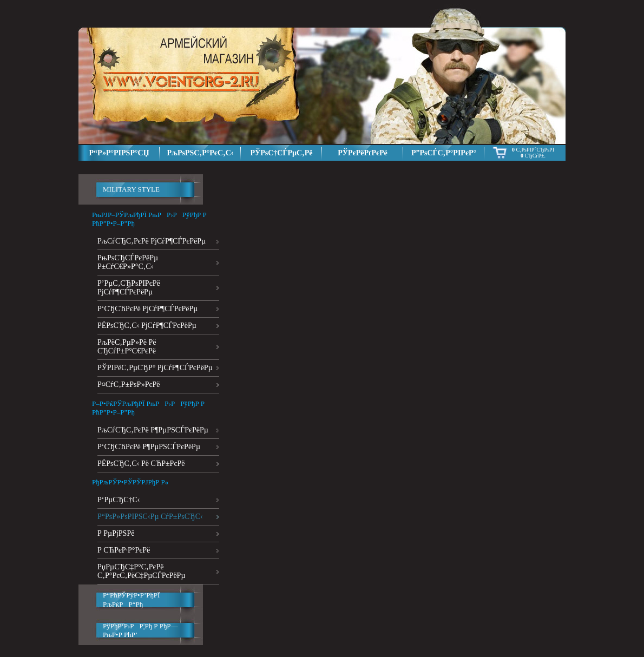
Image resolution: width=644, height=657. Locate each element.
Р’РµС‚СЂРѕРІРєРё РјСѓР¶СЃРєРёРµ (129, 288)
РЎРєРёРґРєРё (363, 153)
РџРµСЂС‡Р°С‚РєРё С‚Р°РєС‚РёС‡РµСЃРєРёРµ (141, 571)
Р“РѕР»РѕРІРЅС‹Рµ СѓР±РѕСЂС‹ (150, 517)
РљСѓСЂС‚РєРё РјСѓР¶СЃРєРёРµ (152, 241)
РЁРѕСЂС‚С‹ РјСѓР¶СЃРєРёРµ (147, 326)
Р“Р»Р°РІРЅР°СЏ (119, 153)
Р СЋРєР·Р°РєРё (124, 550)
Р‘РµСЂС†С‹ (119, 500)
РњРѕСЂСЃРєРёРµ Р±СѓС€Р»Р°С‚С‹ (128, 262)
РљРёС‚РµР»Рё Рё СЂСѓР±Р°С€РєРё (127, 347)
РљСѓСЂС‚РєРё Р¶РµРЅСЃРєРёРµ (153, 430)
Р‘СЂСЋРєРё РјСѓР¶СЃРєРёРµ (147, 309)
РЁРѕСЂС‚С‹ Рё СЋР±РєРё (141, 464)
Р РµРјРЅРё (116, 533)
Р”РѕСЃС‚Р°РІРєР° (444, 153)
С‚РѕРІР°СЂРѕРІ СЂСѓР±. (533, 153)
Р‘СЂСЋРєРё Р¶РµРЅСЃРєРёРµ (149, 447)
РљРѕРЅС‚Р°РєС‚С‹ (201, 153)
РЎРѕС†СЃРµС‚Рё (281, 153)
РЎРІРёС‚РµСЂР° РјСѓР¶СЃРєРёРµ (155, 368)
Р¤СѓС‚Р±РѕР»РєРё (129, 385)
